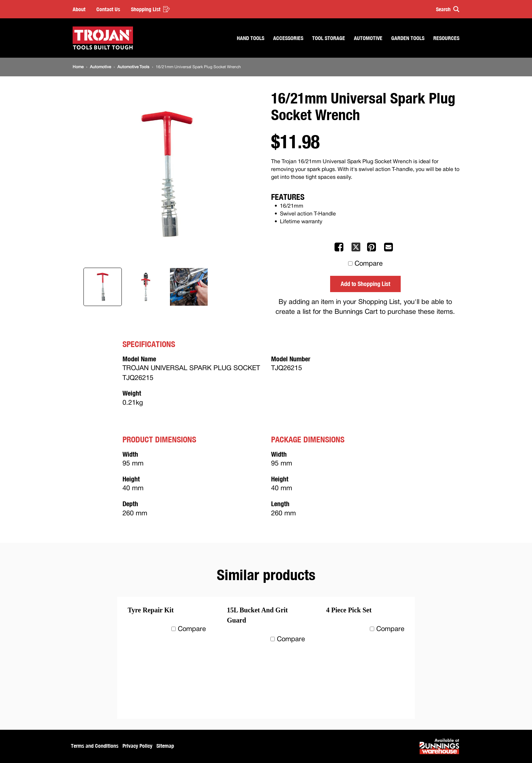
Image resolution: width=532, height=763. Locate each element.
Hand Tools (251, 38)
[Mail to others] (389, 250)
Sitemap (165, 746)
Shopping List (150, 9)
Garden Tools (408, 38)
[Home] (78, 67)
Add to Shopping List (365, 284)
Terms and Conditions (95, 746)
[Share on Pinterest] (372, 250)
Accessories (288, 38)
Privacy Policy (137, 746)
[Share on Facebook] (340, 250)
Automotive (368, 38)
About (79, 9)
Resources (446, 38)
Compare (369, 264)
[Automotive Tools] (133, 67)
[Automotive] (100, 67)
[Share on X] (356, 250)
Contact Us (108, 9)
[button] (445, 9)
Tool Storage (329, 38)
